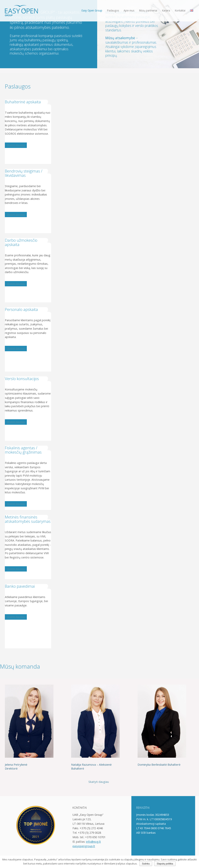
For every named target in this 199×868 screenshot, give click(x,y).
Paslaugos (113, 11)
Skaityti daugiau (16, 145)
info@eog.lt (93, 842)
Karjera (166, 11)
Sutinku (146, 864)
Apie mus (129, 11)
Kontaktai (180, 11)
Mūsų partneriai (148, 11)
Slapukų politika (165, 864)
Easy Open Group (92, 11)
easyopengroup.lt (84, 846)
